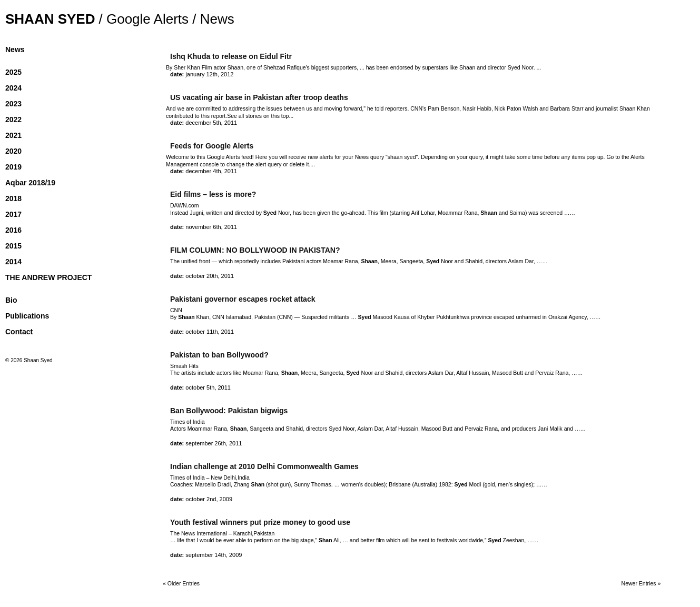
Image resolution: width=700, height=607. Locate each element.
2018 (13, 198)
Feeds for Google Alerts (212, 146)
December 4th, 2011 (211, 171)
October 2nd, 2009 (209, 499)
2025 (13, 72)
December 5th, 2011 (211, 123)
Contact (19, 332)
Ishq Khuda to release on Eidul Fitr (231, 56)
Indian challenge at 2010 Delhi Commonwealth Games (264, 466)
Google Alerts (147, 19)
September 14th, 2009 (214, 555)
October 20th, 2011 (210, 276)
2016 (13, 230)
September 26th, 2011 (214, 443)
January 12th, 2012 (209, 74)
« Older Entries (181, 583)
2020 (13, 151)
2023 (13, 104)
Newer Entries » (641, 583)
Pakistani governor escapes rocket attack (243, 299)
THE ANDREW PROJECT (48, 277)
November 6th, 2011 (211, 227)
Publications (27, 316)
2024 (13, 88)
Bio (11, 300)
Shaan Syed (50, 19)
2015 (13, 246)
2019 (13, 167)
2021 (13, 135)
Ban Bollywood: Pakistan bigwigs (229, 411)
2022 (13, 120)
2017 (13, 214)
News (15, 49)
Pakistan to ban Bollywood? (219, 355)
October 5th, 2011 (208, 387)
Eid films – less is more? (213, 194)
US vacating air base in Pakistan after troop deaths (259, 97)
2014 (13, 262)
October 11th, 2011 (210, 332)
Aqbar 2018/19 (30, 183)
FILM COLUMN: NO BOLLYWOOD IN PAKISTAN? (255, 250)
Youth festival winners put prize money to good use (260, 522)
